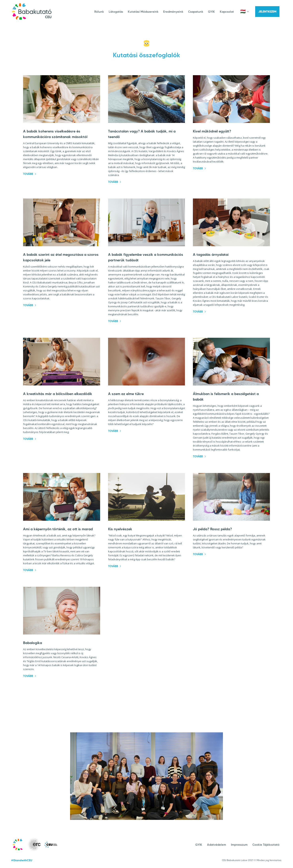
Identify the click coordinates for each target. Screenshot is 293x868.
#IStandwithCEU (22, 860)
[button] (247, 12)
